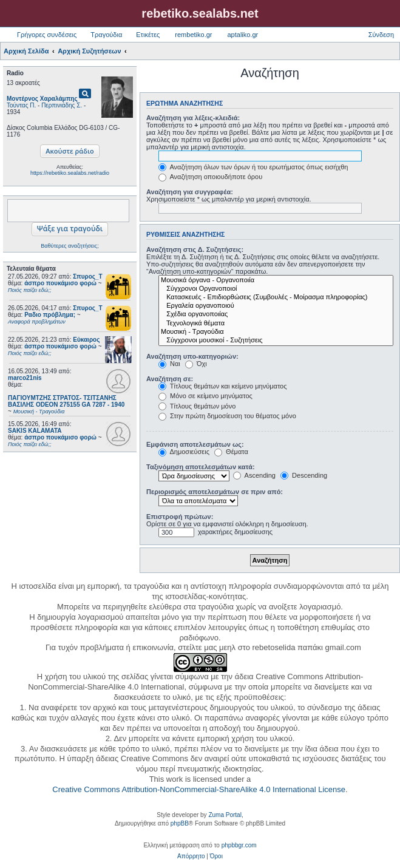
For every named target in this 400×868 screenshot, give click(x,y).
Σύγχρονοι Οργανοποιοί (276, 289)
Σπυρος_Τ (87, 276)
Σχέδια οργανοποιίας (276, 314)
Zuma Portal (225, 815)
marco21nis (25, 378)
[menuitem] (191, 856)
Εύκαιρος (86, 340)
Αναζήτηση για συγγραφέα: (190, 192)
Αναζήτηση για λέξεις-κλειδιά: (193, 118)
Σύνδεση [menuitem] (381, 35)
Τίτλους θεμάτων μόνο (197, 406)
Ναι (169, 364)
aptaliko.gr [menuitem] (242, 35)
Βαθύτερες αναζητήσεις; (69, 246)
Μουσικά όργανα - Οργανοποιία (276, 280)
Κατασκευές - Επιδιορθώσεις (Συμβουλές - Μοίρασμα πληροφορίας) (276, 297)
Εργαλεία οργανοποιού (276, 306)
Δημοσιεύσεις (184, 452)
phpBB (180, 823)
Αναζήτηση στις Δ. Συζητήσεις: (195, 249)
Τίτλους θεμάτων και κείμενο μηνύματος (223, 386)
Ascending (254, 475)
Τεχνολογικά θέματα (276, 324)
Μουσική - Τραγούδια (276, 332)
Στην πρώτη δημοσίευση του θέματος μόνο (227, 416)
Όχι (196, 364)
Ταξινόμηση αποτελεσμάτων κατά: (201, 467)
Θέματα (231, 452)
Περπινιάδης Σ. (62, 105)
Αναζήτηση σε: (170, 379)
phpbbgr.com (239, 845)
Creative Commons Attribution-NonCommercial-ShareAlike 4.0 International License (199, 789)
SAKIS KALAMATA (35, 431)
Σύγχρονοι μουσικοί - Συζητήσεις (276, 341)
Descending (304, 475)
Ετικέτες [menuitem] (148, 35)
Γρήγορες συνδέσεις (47, 35)
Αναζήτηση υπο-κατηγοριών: (192, 356)
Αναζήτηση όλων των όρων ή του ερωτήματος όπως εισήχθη (253, 167)
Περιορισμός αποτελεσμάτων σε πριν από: (215, 492)
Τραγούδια (106, 35)
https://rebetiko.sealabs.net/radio (70, 173)
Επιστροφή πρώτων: (180, 517)
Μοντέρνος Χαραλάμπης (42, 99)
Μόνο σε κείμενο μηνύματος (205, 396)
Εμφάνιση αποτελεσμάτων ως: (195, 444)
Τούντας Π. (21, 105)
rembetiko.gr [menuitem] (193, 35)
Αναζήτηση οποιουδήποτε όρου (210, 177)
